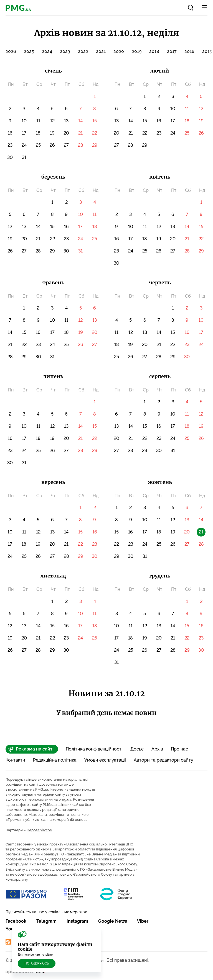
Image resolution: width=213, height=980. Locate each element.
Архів (157, 749)
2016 (189, 51)
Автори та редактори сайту (163, 760)
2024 (47, 51)
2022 (83, 51)
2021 (101, 51)
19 (52, 133)
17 (24, 133)
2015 (207, 51)
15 (95, 121)
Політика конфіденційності (94, 749)
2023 (65, 51)
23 (10, 145)
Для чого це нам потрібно (35, 955)
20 (66, 133)
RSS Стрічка (23, 942)
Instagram (77, 921)
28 (81, 145)
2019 (137, 51)
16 (10, 133)
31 (24, 157)
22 (95, 133)
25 (38, 145)
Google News (113, 921)
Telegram (46, 921)
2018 (154, 51)
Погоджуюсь (37, 963)
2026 (11, 51)
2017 (172, 51)
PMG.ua (42, 789)
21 (80, 133)
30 (10, 157)
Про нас (179, 749)
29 (95, 145)
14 (80, 121)
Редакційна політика (55, 760)
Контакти (15, 760)
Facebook (16, 921)
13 (66, 121)
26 (52, 145)
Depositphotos (39, 830)
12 (52, 121)
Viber (143, 921)
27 (66, 145)
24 (24, 145)
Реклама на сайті (31, 749)
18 (38, 133)
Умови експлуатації (105, 760)
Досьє (137, 749)
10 (24, 121)
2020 (119, 51)
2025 (29, 51)
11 (38, 121)
